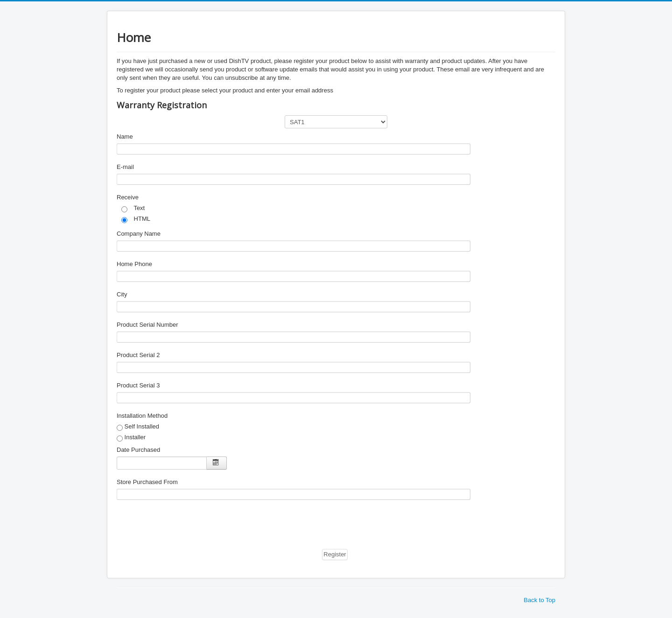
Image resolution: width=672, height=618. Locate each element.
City (122, 294)
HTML (136, 219)
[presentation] (188, 527)
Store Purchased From (147, 482)
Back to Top (539, 600)
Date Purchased (138, 450)
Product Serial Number (147, 325)
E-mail (125, 167)
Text (133, 208)
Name (125, 137)
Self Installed (138, 427)
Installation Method (142, 416)
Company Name (139, 234)
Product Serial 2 (138, 355)
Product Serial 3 (138, 385)
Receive (128, 197)
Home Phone (134, 264)
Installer (131, 438)
